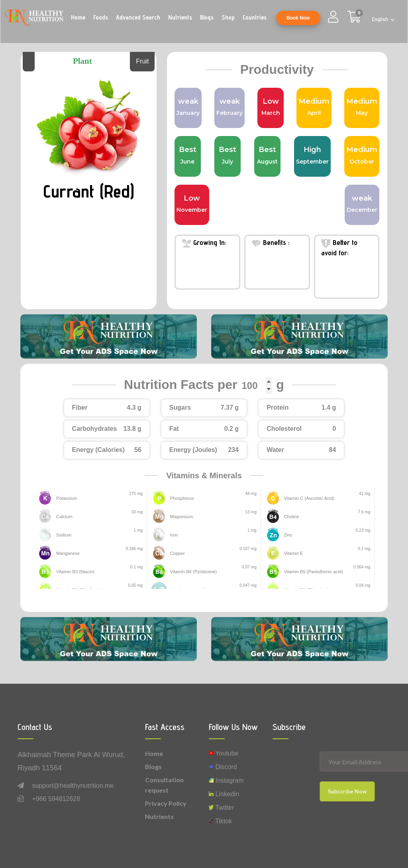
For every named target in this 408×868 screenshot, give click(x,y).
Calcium (64, 517)
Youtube (224, 753)
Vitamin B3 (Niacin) (74, 572)
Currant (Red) (89, 190)
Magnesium (181, 517)
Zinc (287, 535)
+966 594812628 (56, 799)
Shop (228, 17)
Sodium (63, 535)
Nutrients (180, 17)
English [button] (381, 19)
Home (78, 17)
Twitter (221, 808)
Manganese (67, 553)
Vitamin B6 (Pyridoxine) (191, 572)
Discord (223, 767)
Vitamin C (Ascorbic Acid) (307, 498)
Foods (101, 17)
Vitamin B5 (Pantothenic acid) (311, 572)
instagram (226, 780)
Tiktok (220, 821)
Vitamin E (292, 553)
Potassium (66, 498)
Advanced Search (138, 17)
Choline (291, 517)
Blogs (207, 17)
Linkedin (224, 794)
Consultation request (164, 785)
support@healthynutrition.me (73, 786)
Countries (255, 17)
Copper (177, 553)
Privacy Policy (166, 803)
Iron (174, 535)
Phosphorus (181, 498)
